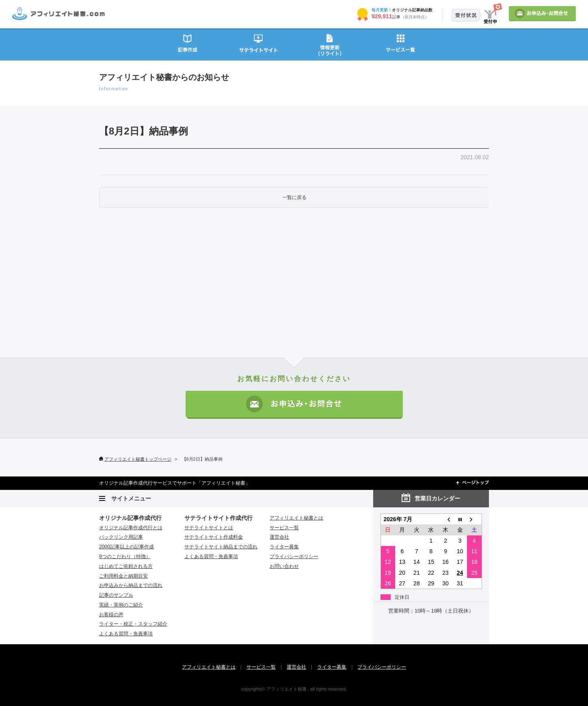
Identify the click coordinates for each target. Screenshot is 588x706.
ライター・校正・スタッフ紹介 (133, 624)
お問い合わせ (284, 566)
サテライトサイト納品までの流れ (221, 547)
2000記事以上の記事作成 (126, 547)
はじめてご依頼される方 (126, 566)
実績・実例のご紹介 (121, 605)
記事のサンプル (116, 595)
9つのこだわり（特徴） (125, 557)
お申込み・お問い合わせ (294, 405)
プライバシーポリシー (294, 557)
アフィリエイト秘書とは (296, 518)
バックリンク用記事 (121, 537)
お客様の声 (111, 615)
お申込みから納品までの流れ (131, 585)
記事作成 (187, 44)
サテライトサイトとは (209, 528)
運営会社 (279, 537)
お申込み (542, 14)
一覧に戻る (294, 197)
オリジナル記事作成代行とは (131, 528)
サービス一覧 (401, 44)
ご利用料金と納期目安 (123, 576)
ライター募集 (284, 547)
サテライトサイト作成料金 (214, 537)
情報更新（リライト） (330, 44)
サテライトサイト (258, 44)
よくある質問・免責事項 (126, 634)
